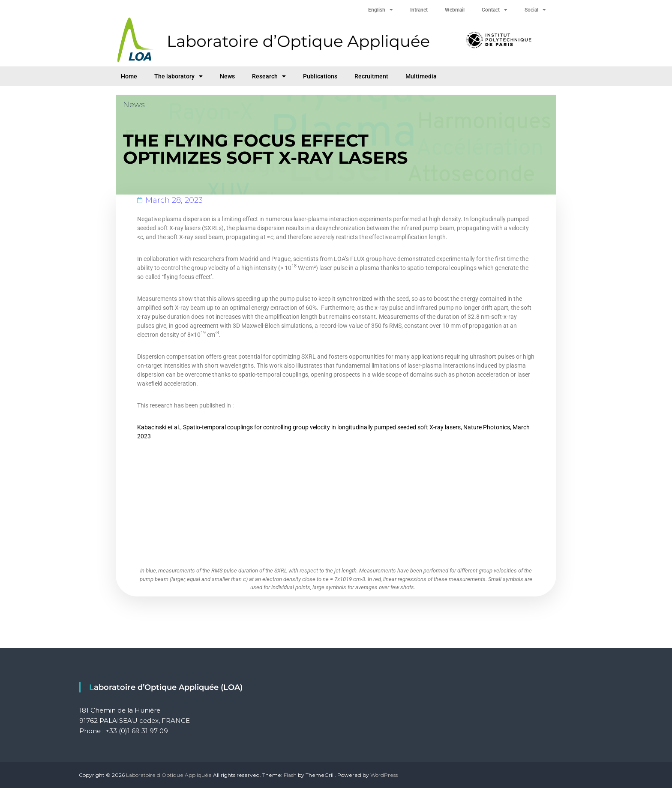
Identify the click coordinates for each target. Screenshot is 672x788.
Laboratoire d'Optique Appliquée (169, 775)
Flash (290, 775)
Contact (495, 10)
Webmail (455, 10)
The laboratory (178, 76)
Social (535, 10)
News (227, 76)
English (381, 10)
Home (129, 76)
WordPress (384, 775)
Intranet (419, 10)
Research (269, 76)
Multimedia (421, 76)
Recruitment (371, 76)
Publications (320, 76)
